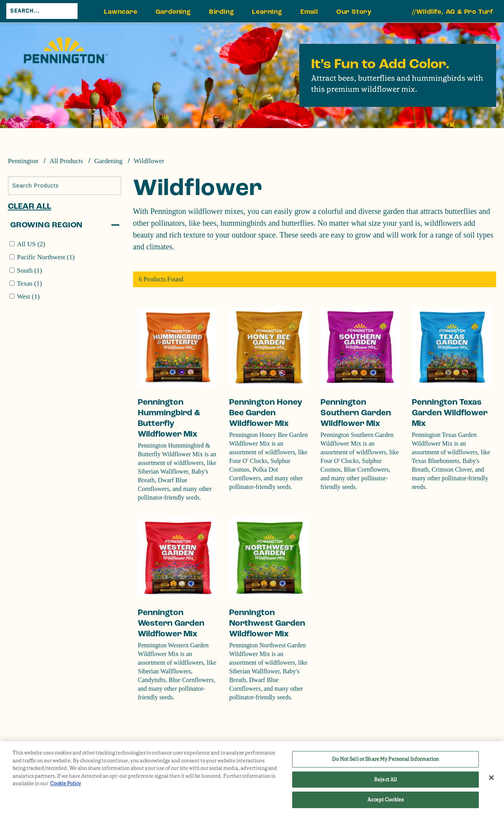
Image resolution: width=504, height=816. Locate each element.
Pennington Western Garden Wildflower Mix (171, 623)
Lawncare (120, 12)
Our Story (354, 12)
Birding (222, 12)
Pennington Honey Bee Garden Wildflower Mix (266, 413)
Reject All (385, 780)
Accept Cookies (385, 800)
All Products (66, 161)
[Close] (491, 778)
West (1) (28, 296)
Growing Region (46, 225)
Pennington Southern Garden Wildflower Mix (356, 413)
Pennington (23, 161)
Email (309, 12)
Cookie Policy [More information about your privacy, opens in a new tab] (66, 783)
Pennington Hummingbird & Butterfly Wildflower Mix (169, 418)
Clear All (30, 206)
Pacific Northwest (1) (46, 257)
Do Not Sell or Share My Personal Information (385, 759)
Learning (267, 12)
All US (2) (31, 244)
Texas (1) (29, 283)
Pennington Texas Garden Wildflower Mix (450, 413)
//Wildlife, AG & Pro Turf (453, 12)
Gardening (173, 12)
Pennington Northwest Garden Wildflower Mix (267, 623)
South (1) (30, 270)
